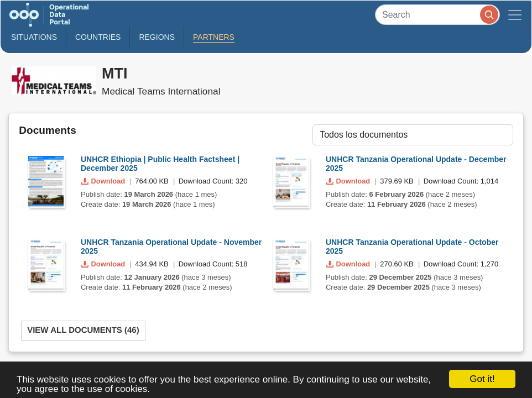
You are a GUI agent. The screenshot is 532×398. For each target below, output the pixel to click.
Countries (98, 37)
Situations (34, 37)
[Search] (437, 15)
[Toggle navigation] (515, 15)
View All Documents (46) (83, 330)
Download (104, 181)
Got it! (482, 379)
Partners (214, 37)
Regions (157, 37)
